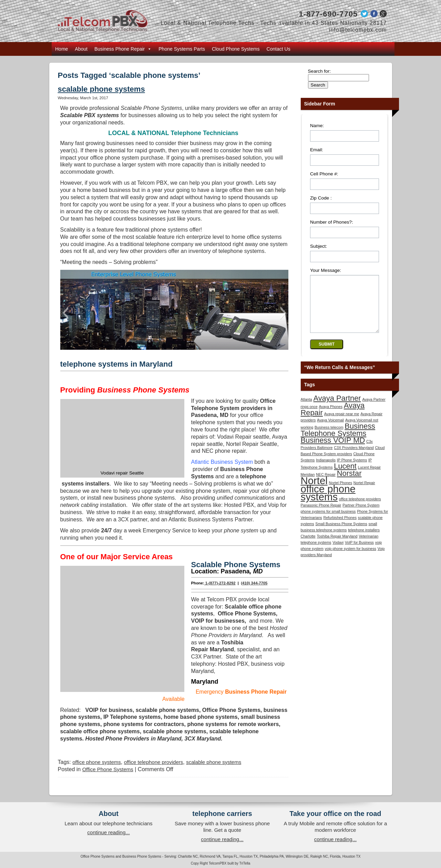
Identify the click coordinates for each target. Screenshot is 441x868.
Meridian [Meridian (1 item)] (308, 485)
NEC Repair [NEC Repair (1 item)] (326, 485)
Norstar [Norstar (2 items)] (349, 484)
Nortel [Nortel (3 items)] (314, 491)
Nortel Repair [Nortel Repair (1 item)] (364, 493)
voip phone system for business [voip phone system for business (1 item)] (351, 559)
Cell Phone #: (324, 174)
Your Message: (326, 270)
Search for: (320, 71)
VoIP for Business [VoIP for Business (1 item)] (359, 553)
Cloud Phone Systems (236, 49)
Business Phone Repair (123, 49)
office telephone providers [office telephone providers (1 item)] (360, 509)
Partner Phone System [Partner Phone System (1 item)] (361, 515)
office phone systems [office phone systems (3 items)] (328, 503)
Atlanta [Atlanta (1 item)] (306, 410)
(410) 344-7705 (254, 583)
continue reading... (108, 832)
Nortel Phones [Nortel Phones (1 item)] (341, 493)
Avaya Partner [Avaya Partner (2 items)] (337, 409)
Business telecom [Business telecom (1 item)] (329, 438)
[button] (65, 313)
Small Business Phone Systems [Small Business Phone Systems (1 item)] (341, 534)
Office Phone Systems (108, 769)
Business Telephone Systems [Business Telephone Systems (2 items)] (338, 440)
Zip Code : (321, 198)
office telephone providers (154, 762)
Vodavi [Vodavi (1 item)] (338, 553)
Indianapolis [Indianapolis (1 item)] (326, 470)
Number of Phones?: (332, 222)
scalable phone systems (101, 89)
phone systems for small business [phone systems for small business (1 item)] (328, 522)
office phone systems (97, 762)
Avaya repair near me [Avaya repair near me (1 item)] (342, 424)
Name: (317, 126)
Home (61, 49)
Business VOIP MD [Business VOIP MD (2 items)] (333, 451)
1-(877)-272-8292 (220, 583)
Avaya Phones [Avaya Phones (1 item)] (331, 417)
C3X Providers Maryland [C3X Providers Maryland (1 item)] (354, 458)
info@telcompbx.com (358, 30)
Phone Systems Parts (182, 49)
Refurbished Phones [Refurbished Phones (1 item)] (340, 528)
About (81, 49)
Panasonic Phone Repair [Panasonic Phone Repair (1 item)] (321, 515)
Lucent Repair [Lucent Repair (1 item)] (369, 478)
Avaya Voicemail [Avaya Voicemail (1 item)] (330, 430)
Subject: (319, 246)
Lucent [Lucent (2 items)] (345, 476)
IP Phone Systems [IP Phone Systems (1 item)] (352, 470)
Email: (317, 150)
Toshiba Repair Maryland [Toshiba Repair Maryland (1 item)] (337, 547)
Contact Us (278, 49)
